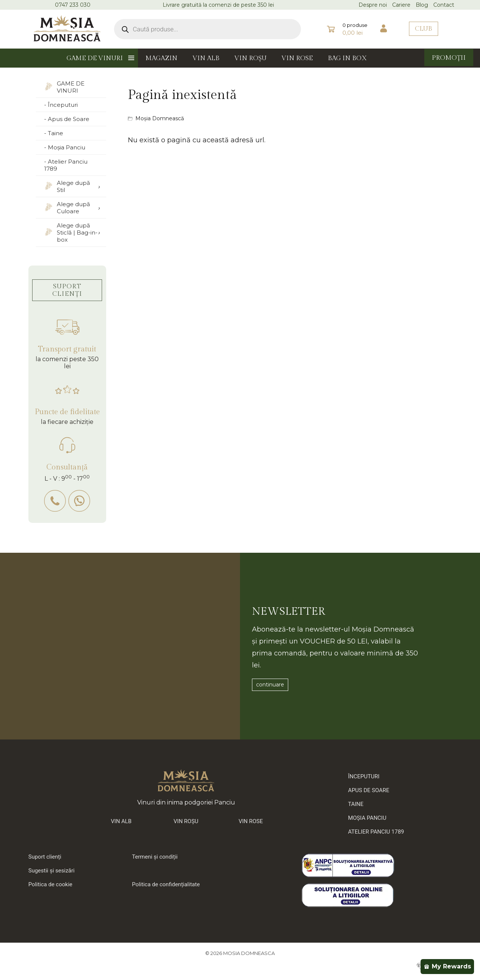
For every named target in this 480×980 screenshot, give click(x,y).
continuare (270, 685)
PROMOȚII (449, 58)
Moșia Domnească (160, 118)
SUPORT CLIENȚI (67, 290)
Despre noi (373, 5)
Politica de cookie (50, 884)
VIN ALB (206, 58)
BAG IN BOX (347, 58)
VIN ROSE (297, 58)
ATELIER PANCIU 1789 (376, 832)
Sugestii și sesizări (52, 871)
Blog (422, 5)
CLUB (424, 29)
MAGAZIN (161, 58)
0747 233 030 (73, 5)
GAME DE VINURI (95, 58)
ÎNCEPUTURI (364, 776)
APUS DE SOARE (369, 790)
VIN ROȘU (250, 58)
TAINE (356, 804)
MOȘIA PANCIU (367, 818)
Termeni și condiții (155, 857)
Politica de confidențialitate (166, 884)
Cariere (401, 5)
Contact (444, 5)
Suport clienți (45, 857)
